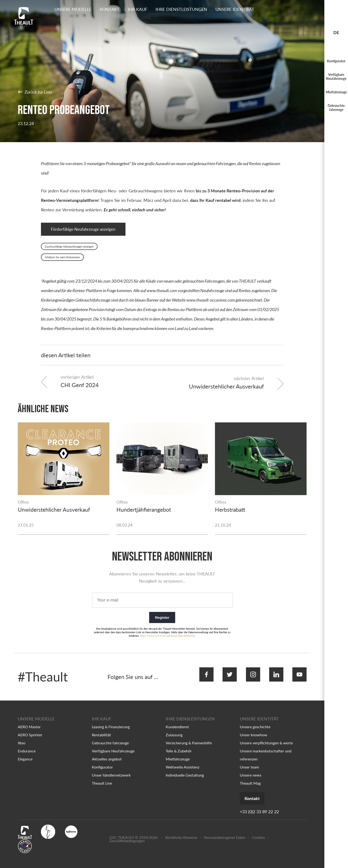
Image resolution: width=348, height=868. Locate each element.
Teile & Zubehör (179, 746)
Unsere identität (235, 9)
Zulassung (174, 730)
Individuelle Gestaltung (185, 770)
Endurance (27, 746)
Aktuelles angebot (107, 754)
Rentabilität (101, 730)
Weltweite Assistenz (183, 762)
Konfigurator (336, 61)
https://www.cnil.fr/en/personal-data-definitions (168, 635)
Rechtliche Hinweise (181, 833)
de (336, 32)
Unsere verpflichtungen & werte (266, 738)
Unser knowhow (254, 730)
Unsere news (251, 770)
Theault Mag (250, 778)
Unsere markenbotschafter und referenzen (266, 750)
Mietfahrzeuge (336, 92)
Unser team (249, 762)
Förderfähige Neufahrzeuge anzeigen (86, 230)
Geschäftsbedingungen (127, 836)
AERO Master (29, 722)
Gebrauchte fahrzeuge (336, 108)
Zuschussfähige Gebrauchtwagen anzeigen (69, 248)
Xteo (22, 738)
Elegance (25, 754)
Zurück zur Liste (36, 92)
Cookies (259, 833)
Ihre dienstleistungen (181, 9)
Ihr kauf (138, 9)
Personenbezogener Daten (225, 833)
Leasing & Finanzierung (111, 722)
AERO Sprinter (30, 730)
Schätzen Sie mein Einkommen (62, 258)
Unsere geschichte (255, 722)
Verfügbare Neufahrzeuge (336, 77)
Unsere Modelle (73, 9)
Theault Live (102, 778)
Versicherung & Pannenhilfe (189, 738)
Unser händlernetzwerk (111, 770)
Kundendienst (177, 722)
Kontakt (110, 9)
